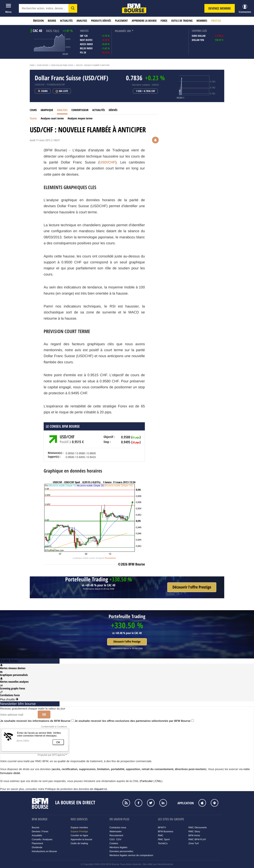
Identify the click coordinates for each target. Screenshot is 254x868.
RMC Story (194, 831)
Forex (164, 21)
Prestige (216, 21)
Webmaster (116, 831)
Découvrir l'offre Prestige (127, 642)
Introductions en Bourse (44, 851)
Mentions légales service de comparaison (131, 855)
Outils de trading (182, 21)
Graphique (47, 110)
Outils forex (9, 661)
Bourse (52, 21)
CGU (112, 839)
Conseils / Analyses (42, 839)
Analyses (82, 21)
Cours (33, 110)
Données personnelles (121, 851)
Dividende (37, 847)
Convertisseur (80, 110)
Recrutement (116, 835)
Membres (202, 21)
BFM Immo (194, 835)
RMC (161, 835)
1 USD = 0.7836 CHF (145, 91)
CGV (119, 839)
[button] (73, 8)
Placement (121, 21)
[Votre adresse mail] (18, 715)
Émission (38, 21)
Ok (44, 714)
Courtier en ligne (79, 835)
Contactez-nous (118, 827)
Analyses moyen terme (80, 118)
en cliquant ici (99, 789)
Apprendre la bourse (144, 21)
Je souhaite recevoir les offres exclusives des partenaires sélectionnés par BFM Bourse (134, 721)
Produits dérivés (101, 21)
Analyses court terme (52, 118)
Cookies (114, 843)
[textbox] (44, 8)
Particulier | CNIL (151, 781)
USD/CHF (107, 162)
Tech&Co (163, 843)
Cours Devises (43, 65)
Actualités (66, 21)
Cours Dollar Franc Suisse (62, 65)
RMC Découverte (198, 827)
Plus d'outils (9, 699)
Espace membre (79, 827)
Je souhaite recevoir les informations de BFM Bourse (37, 721)
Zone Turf (194, 843)
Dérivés (113, 110)
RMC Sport (164, 839)
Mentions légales (118, 847)
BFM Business (166, 831)
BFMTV (162, 827)
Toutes (33, 118)
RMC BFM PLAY (197, 839)
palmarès (120, 31)
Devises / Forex (40, 831)
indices (84, 31)
